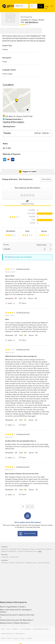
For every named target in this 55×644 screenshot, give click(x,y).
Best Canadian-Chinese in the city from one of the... (22, 474)
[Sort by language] (47, 249)
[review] (27, 287)
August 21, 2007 (10, 353)
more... (40, 551)
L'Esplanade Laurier (30, 563)
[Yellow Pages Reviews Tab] (27, 203)
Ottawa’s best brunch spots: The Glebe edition (16, 620)
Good (7, 319)
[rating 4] (10, 313)
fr (52, 8)
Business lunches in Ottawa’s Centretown (14, 623)
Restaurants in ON (15, 549)
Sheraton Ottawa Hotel (16, 563)
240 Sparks (4, 563)
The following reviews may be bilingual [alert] (18, 257)
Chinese (5, 50)
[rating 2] (10, 270)
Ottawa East (5, 557)
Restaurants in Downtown (44, 549)
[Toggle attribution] (28, 110)
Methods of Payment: (12, 154)
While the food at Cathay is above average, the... (21, 356)
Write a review (46, 179)
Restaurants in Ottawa (28, 549)
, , (32, 21)
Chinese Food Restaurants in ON (27, 551)
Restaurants (5, 549)
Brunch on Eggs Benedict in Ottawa (12, 607)
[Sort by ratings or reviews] (43, 245)
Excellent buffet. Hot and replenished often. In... (21, 441)
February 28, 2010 (10, 272)
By (23, 269)
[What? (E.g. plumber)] (21, 6)
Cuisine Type (7, 46)
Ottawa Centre (14, 557)
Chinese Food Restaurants (9, 551)
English (10, 74)
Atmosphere (7, 58)
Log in (47, 8)
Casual (5, 62)
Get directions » (32, 22)
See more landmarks (44, 563)
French (5, 74)
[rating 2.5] (11, 236)
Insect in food (10, 276)
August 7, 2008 (9, 316)
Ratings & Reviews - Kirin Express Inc (17, 179)
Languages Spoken (9, 70)
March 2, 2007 (9, 437)
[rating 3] (25, 25)
